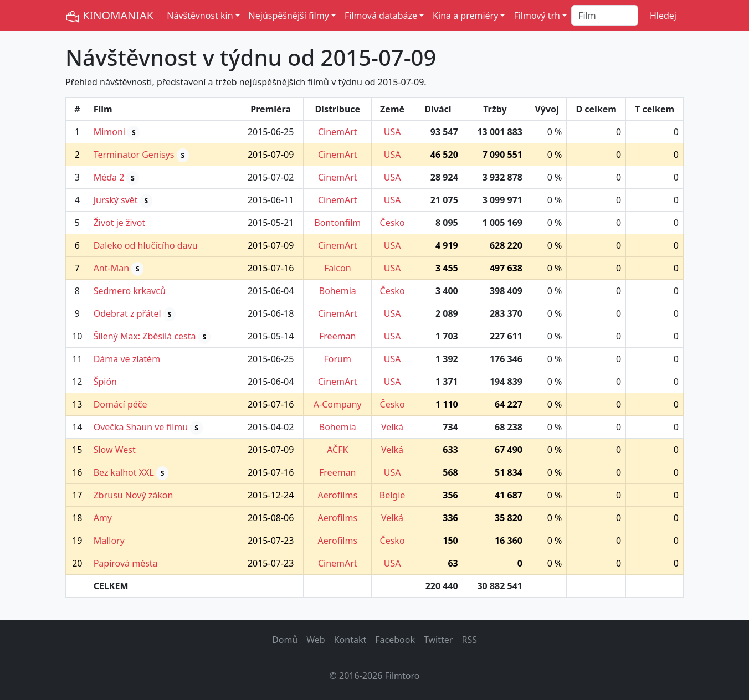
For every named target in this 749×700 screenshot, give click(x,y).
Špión (105, 382)
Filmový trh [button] (537, 16)
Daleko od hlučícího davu (146, 245)
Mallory (109, 541)
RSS (469, 640)
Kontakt (350, 640)
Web (315, 640)
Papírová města (126, 563)
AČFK (337, 450)
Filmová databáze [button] (381, 16)
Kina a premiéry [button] (465, 16)
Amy (103, 518)
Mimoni (109, 132)
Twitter (438, 640)
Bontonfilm (337, 223)
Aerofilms (337, 495)
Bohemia (338, 291)
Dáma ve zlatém (127, 359)
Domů (285, 640)
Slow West (115, 450)
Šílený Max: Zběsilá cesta (145, 336)
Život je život (120, 223)
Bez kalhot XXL (124, 472)
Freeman (337, 336)
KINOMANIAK (109, 16)
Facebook (395, 640)
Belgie (393, 495)
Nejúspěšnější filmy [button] (289, 16)
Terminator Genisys (134, 155)
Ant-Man (111, 268)
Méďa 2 (109, 177)
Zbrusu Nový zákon (134, 495)
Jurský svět (116, 200)
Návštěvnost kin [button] (200, 16)
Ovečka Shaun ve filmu (141, 427)
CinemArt (338, 132)
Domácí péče (120, 404)
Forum (338, 359)
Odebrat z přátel (127, 313)
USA (393, 132)
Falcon (338, 268)
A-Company (338, 404)
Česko (393, 223)
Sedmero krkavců (130, 291)
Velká (392, 427)
